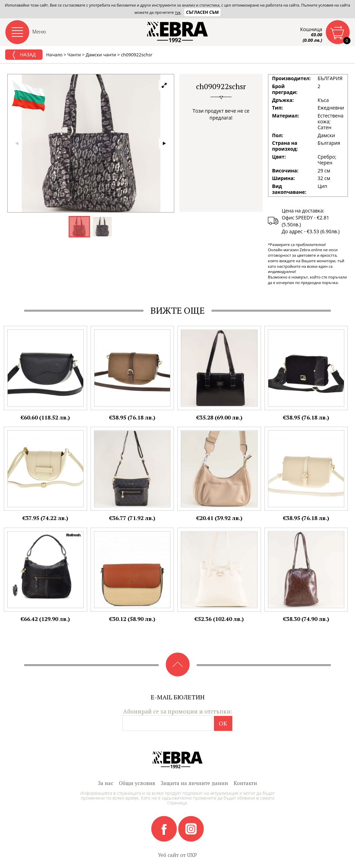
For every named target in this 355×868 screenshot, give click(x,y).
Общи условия (137, 783)
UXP (192, 855)
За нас (106, 783)
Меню (39, 32)
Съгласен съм (202, 12)
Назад (24, 55)
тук (178, 12)
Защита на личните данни (194, 783)
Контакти (245, 783)
